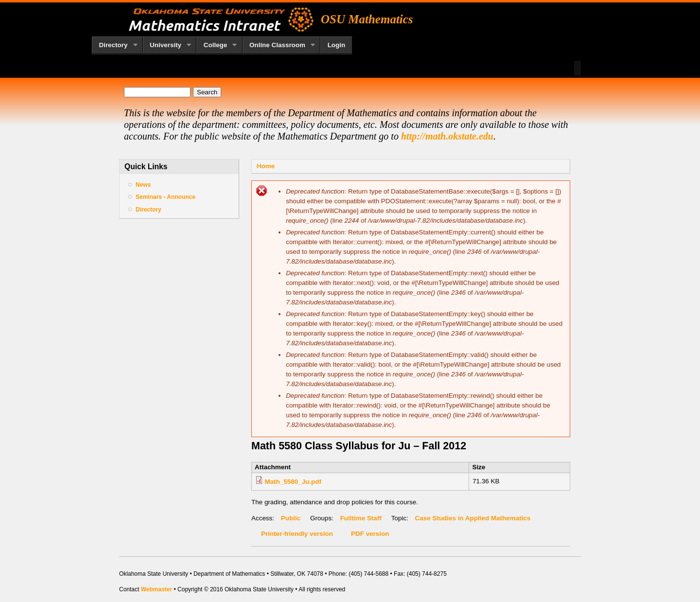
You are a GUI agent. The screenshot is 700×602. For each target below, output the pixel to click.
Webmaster (157, 589)
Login (337, 45)
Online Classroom (279, 45)
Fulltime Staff (361, 518)
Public (291, 518)
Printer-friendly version (297, 534)
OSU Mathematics (367, 19)
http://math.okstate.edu (447, 136)
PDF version (370, 534)
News (143, 185)
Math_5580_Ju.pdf (293, 482)
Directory (115, 45)
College (217, 45)
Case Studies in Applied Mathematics (473, 518)
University (167, 45)
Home (266, 166)
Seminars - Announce (166, 197)
